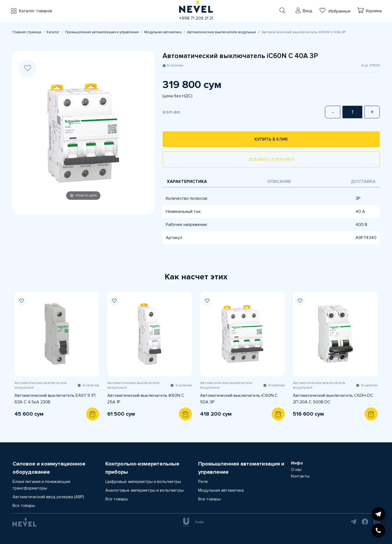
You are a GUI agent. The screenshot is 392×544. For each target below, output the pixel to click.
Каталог (53, 32)
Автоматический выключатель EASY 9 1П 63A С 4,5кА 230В (55, 399)
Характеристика (187, 182)
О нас (296, 470)
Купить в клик (271, 139)
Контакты (300, 476)
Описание (279, 182)
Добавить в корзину (271, 159)
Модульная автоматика (163, 32)
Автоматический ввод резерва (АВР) (48, 497)
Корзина (374, 11)
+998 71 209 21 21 (196, 18)
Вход (307, 11)
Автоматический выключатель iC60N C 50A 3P (239, 399)
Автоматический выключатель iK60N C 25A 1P (146, 399)
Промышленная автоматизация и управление (102, 32)
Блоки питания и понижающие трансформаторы (42, 485)
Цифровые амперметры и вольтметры (143, 482)
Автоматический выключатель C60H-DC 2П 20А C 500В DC (333, 399)
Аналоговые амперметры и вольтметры (145, 490)
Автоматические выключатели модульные (222, 32)
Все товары (24, 506)
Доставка (363, 182)
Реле (203, 482)
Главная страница (27, 32)
